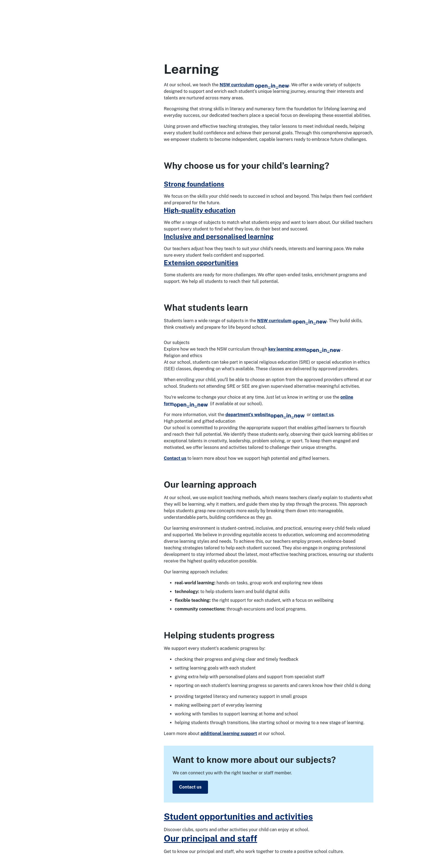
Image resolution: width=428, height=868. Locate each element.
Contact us (175, 458)
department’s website (265, 415)
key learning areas (304, 349)
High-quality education (200, 210)
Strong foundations (194, 184)
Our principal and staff (210, 838)
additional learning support (229, 734)
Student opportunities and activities (238, 817)
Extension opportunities (201, 263)
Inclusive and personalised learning (219, 236)
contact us (323, 415)
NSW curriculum (255, 85)
